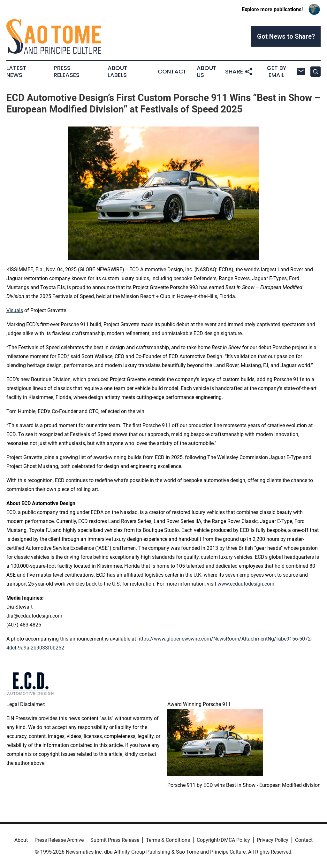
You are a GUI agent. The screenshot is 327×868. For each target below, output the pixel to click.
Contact (172, 72)
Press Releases (67, 72)
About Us (207, 72)
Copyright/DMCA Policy (223, 840)
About (21, 840)
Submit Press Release (115, 840)
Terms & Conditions (168, 840)
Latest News (16, 72)
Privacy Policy (273, 840)
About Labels (118, 72)
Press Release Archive (59, 840)
